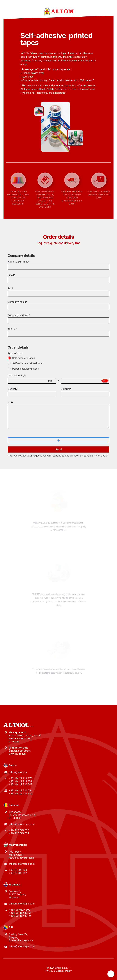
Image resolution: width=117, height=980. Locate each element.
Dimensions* (15, 375)
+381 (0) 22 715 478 (21, 778)
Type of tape (15, 353)
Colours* (66, 389)
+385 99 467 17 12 (20, 913)
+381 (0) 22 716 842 (21, 793)
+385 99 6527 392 (19, 910)
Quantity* (13, 389)
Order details (18, 347)
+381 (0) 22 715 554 (20, 781)
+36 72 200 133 (18, 870)
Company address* (19, 315)
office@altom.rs (18, 772)
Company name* (17, 302)
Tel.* (10, 288)
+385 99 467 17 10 (20, 916)
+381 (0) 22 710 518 (20, 790)
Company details (21, 256)
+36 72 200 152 (18, 873)
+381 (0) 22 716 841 (20, 784)
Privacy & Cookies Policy (58, 971)
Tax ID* (12, 329)
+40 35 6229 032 (19, 830)
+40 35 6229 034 (19, 833)
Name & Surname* (19, 262)
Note (10, 402)
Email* (11, 275)
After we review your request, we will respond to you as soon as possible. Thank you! (58, 456)
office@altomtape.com (22, 824)
